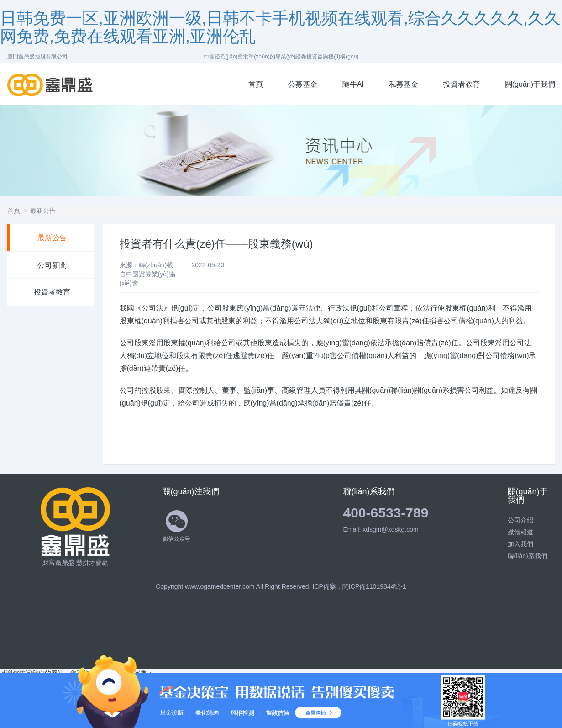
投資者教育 (462, 84)
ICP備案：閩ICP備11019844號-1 (359, 586)
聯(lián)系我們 (528, 556)
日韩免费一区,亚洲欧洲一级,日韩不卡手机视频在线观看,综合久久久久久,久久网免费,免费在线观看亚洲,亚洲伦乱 (280, 27)
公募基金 (303, 84)
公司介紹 (520, 520)
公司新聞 (52, 265)
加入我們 (520, 544)
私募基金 (404, 84)
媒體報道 (520, 532)
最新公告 (43, 211)
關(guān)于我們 (530, 84)
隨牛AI (353, 84)
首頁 (256, 84)
